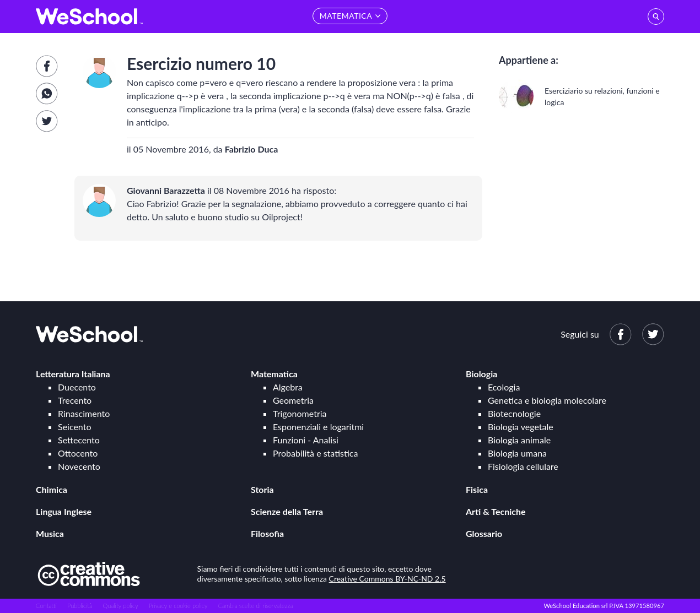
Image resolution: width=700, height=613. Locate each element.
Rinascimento (84, 413)
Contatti (46, 606)
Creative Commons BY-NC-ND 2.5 (387, 579)
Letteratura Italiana (73, 374)
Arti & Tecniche (496, 511)
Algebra (288, 387)
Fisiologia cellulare (523, 466)
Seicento (74, 427)
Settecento (79, 440)
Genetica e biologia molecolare (547, 400)
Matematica (274, 374)
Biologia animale (519, 440)
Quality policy (120, 606)
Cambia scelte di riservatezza (255, 606)
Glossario (484, 533)
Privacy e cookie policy (178, 606)
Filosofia (267, 533)
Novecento (79, 466)
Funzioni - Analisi (306, 440)
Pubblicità (80, 606)
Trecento (75, 400)
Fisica (477, 489)
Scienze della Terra (287, 511)
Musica (50, 533)
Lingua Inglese (64, 511)
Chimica (52, 489)
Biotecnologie (514, 413)
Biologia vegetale (521, 427)
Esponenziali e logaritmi (318, 427)
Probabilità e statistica (315, 453)
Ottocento (78, 453)
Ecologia (504, 387)
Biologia (481, 374)
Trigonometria (300, 413)
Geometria (293, 400)
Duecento (77, 387)
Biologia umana (517, 453)
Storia (262, 489)
